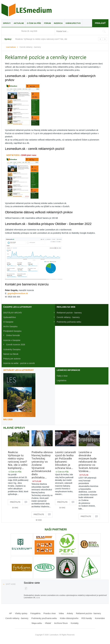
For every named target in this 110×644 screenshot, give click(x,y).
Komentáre (100, 618)
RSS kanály (87, 618)
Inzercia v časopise (12, 340)
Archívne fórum (61, 623)
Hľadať (48, 623)
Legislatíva (62, 380)
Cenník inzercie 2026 (16, 345)
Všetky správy (21, 613)
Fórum (47, 23)
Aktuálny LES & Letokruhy (19, 370)
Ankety (70, 613)
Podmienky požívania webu (69, 322)
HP (11, 613)
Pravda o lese (50, 613)
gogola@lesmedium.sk (18, 293)
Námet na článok (11, 354)
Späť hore (11, 584)
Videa (61, 613)
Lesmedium (26, 10)
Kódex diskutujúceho (69, 618)
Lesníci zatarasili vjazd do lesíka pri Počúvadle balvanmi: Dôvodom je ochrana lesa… (65, 460)
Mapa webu (37, 623)
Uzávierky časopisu (12, 349)
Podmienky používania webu (44, 618)
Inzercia (58, 23)
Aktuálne (19, 23)
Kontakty (75, 623)
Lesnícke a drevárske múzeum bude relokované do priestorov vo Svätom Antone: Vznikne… (89, 462)
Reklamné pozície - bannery (69, 313)
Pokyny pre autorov (12, 359)
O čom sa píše (34, 23)
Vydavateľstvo (10, 317)
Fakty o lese (62, 376)
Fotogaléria (35, 613)
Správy (7, 23)
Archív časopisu (10, 326)
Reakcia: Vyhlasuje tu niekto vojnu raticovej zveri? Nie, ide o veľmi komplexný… (18, 460)
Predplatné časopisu (12, 331)
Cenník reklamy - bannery (68, 317)
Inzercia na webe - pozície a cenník (19, 363)
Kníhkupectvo (73, 23)
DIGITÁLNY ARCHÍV (13, 313)
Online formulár (13, 335)
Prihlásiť (100, 23)
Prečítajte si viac (15, 503)
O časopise (8, 322)
